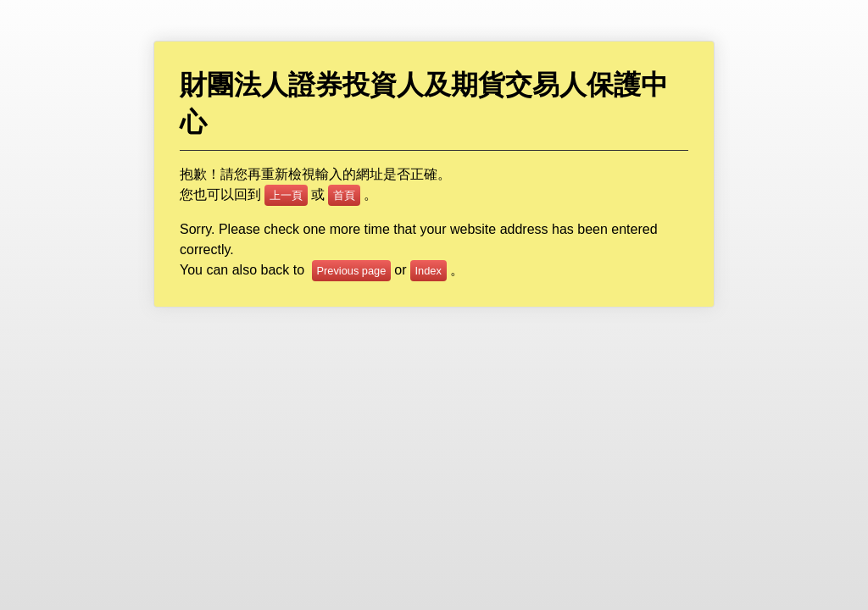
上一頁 (286, 195)
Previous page (352, 271)
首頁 (344, 195)
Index (428, 271)
